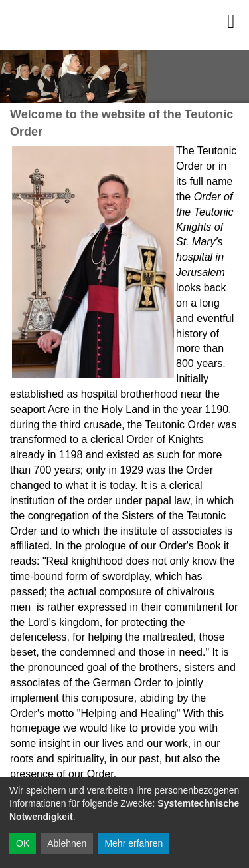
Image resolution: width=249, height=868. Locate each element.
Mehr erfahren (133, 843)
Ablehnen (67, 843)
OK (23, 843)
